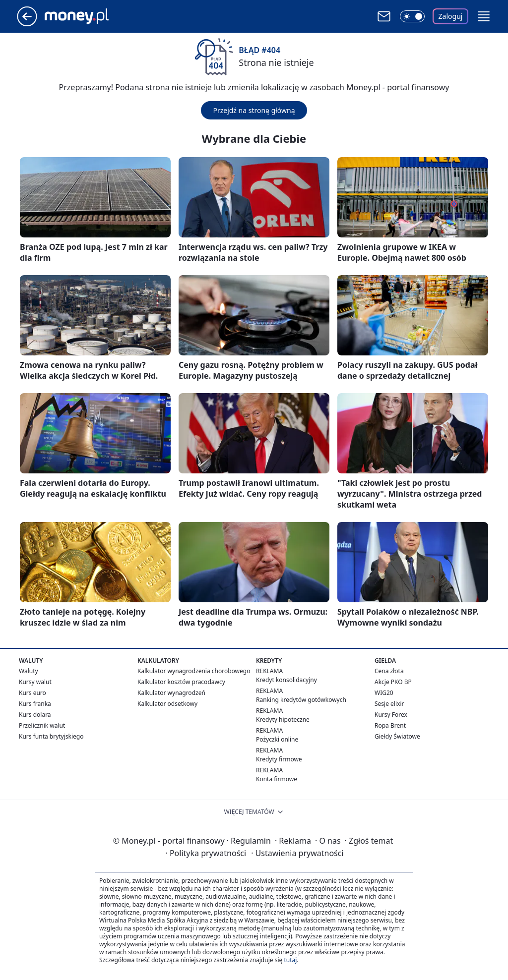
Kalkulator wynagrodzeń (171, 693)
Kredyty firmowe (279, 759)
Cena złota (389, 671)
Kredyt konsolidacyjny (286, 680)
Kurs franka (35, 704)
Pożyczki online (277, 739)
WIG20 (384, 693)
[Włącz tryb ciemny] (412, 16)
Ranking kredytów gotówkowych (301, 700)
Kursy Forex (391, 715)
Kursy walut (35, 682)
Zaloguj (451, 16)
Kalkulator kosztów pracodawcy (181, 682)
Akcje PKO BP (393, 682)
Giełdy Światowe (397, 736)
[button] (484, 16)
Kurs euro (32, 693)
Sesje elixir (389, 704)
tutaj (290, 960)
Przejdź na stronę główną (254, 110)
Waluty (29, 671)
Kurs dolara (35, 715)
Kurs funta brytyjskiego (51, 736)
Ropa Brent (390, 725)
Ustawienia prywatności (297, 853)
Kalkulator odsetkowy (167, 704)
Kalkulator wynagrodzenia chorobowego (194, 671)
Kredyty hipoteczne (283, 720)
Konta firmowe (277, 779)
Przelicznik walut (42, 725)
